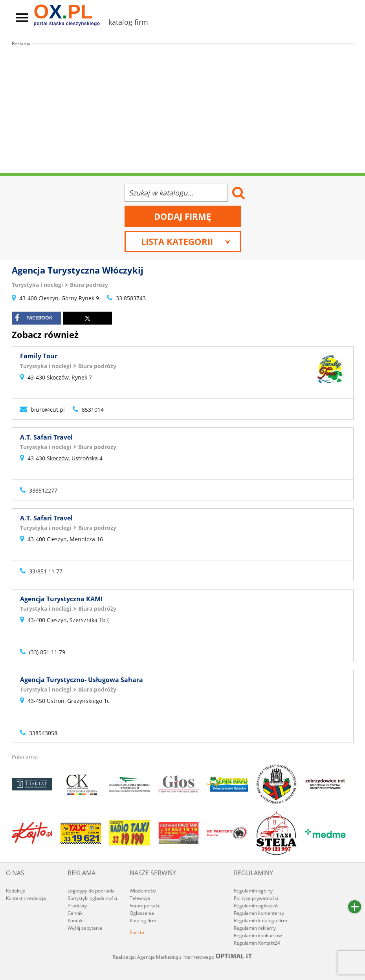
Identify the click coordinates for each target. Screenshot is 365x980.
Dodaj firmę (182, 216)
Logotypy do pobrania (91, 891)
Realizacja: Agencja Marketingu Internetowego (183, 957)
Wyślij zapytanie (85, 928)
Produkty (77, 906)
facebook (34, 318)
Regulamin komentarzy (259, 913)
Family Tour (39, 356)
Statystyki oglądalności (92, 898)
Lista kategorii (186, 241)
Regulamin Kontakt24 (257, 943)
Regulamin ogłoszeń (256, 906)
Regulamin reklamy (255, 928)
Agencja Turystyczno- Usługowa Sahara (82, 680)
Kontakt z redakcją (26, 898)
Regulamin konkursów (258, 935)
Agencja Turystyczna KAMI (61, 599)
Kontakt (76, 921)
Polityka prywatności (256, 898)
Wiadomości (143, 891)
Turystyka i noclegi (37, 285)
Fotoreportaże (145, 906)
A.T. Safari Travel (46, 437)
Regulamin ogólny (253, 891)
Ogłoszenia (142, 913)
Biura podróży (89, 285)
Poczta (137, 932)
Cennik (75, 913)
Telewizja (140, 898)
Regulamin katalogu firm (260, 921)
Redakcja (16, 891)
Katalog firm (143, 921)
